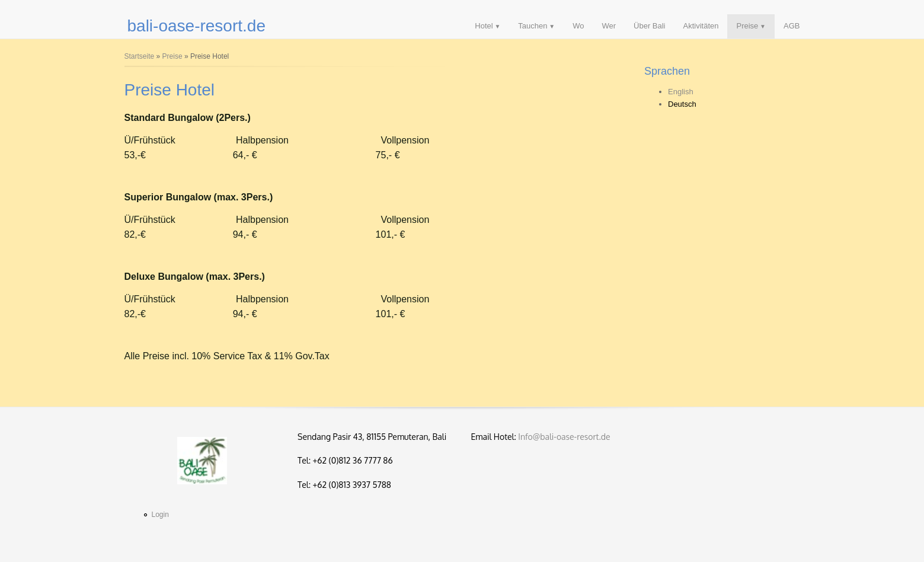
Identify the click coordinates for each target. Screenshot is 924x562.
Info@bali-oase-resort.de (564, 437)
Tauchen (533, 26)
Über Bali (649, 26)
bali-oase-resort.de (196, 26)
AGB (792, 26)
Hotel (484, 26)
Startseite (140, 56)
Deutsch (682, 104)
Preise (747, 26)
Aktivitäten (701, 26)
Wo (578, 26)
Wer (609, 26)
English (681, 92)
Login (160, 515)
